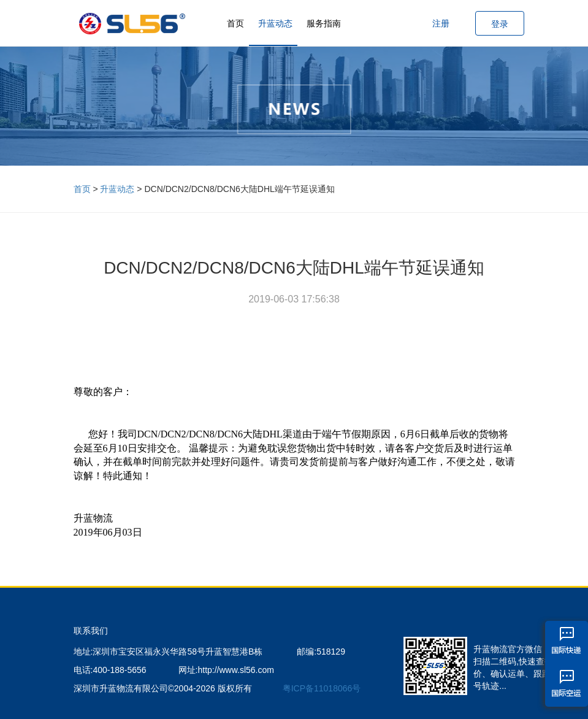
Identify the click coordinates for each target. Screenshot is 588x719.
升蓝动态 (275, 23)
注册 (441, 23)
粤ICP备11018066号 (322, 688)
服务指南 (324, 23)
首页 (235, 23)
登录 (500, 24)
